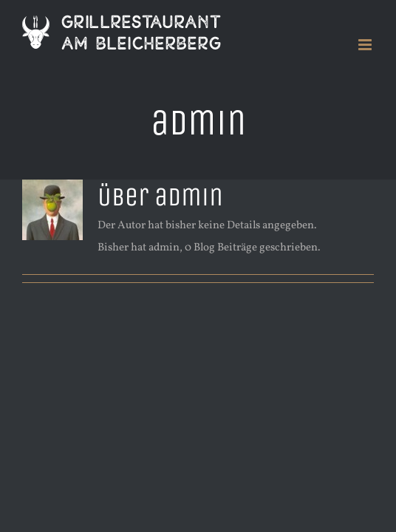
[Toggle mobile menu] (366, 45)
